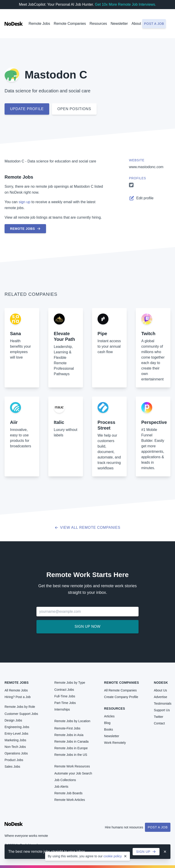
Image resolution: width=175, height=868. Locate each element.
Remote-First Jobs (67, 728)
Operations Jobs (16, 753)
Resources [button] (98, 24)
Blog (107, 723)
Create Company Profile (121, 697)
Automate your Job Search (73, 773)
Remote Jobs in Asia (69, 735)
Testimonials (163, 704)
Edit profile (141, 198)
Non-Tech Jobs (15, 747)
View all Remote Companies (88, 528)
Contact (159, 723)
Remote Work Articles (69, 800)
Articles (109, 716)
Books (109, 729)
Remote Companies (70, 24)
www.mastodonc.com (146, 167)
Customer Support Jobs (21, 714)
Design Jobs (13, 720)
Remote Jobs (39, 24)
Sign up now (87, 626)
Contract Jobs (64, 690)
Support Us (162, 710)
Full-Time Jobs (65, 696)
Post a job (154, 24)
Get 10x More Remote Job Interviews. (125, 4)
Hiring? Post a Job (18, 697)
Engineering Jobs (17, 727)
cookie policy (113, 856)
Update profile (27, 109)
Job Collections (65, 780)
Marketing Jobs (15, 740)
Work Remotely (115, 743)
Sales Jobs (12, 767)
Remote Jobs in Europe (71, 748)
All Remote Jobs (16, 690)
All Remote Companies (120, 690)
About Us (160, 690)
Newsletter (119, 24)
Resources (115, 709)
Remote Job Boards (68, 793)
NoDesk (161, 683)
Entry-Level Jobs (16, 734)
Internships (62, 709)
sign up (25, 202)
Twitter (158, 717)
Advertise (160, 697)
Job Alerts (61, 787)
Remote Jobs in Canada (71, 741)
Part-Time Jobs (65, 703)
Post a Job (158, 827)
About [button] (136, 24)
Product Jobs (14, 760)
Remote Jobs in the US (71, 755)
